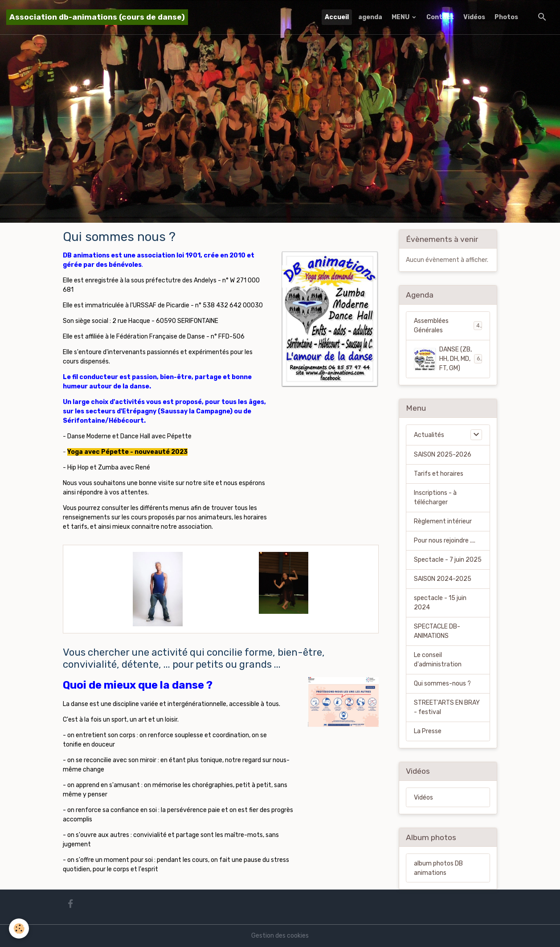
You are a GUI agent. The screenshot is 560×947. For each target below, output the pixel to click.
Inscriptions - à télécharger (435, 498)
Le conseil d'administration (438, 660)
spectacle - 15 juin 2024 (440, 603)
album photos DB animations (438, 868)
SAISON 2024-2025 (443, 579)
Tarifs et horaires (439, 474)
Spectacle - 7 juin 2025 (448, 560)
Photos (506, 17)
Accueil (337, 17)
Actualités (429, 435)
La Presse (428, 731)
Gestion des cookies (280, 936)
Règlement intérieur (443, 521)
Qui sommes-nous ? (442, 684)
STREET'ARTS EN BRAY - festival (447, 707)
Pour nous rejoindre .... (445, 541)
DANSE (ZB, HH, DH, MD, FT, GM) (448, 359)
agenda (370, 17)
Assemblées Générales (448, 326)
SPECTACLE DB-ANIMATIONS (437, 631)
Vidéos (474, 17)
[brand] (97, 17)
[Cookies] (19, 929)
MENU (401, 17)
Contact (440, 17)
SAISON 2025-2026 (443, 455)
